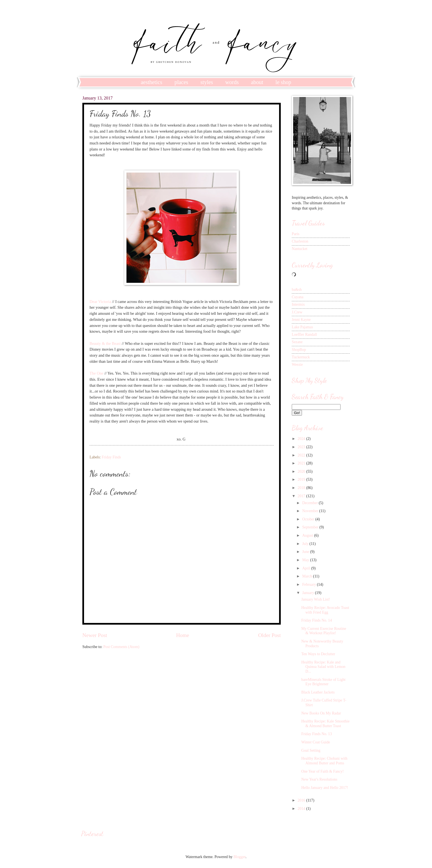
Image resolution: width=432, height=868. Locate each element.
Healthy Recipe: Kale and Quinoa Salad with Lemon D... (323, 667)
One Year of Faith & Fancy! (322, 771)
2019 (302, 479)
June (306, 552)
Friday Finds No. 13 (316, 734)
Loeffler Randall (304, 334)
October (309, 519)
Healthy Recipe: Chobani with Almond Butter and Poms (324, 761)
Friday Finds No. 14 (316, 620)
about (257, 82)
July (306, 544)
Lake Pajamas (302, 327)
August (308, 535)
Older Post (269, 635)
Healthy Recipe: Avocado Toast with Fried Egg (325, 610)
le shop (283, 82)
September (311, 527)
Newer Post (95, 635)
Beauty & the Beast (105, 343)
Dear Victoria (100, 302)
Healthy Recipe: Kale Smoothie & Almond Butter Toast (325, 724)
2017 (302, 496)
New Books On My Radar (321, 713)
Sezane (297, 342)
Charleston (300, 241)
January (309, 593)
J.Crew (297, 312)
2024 (302, 439)
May (306, 560)
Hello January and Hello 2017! (325, 788)
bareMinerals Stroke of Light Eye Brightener (323, 682)
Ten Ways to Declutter (318, 654)
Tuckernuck (301, 357)
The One (96, 373)
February (310, 585)
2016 (302, 800)
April (307, 568)
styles (207, 82)
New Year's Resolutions (319, 779)
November (311, 511)
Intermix (298, 304)
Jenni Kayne (301, 320)
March (308, 576)
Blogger (239, 857)
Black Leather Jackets (318, 692)
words (232, 82)
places (181, 82)
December (310, 503)
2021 (302, 463)
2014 (302, 809)
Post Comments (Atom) (121, 647)
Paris (296, 234)
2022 (302, 455)
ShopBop (299, 350)
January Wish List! (315, 599)
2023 (302, 447)
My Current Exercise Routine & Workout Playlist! (324, 631)
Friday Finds (111, 457)
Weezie (297, 365)
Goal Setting (311, 750)
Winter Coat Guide (315, 742)
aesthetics (152, 82)
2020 (302, 471)
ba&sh (297, 290)
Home (183, 635)
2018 (302, 488)
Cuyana (298, 297)
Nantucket (300, 249)
